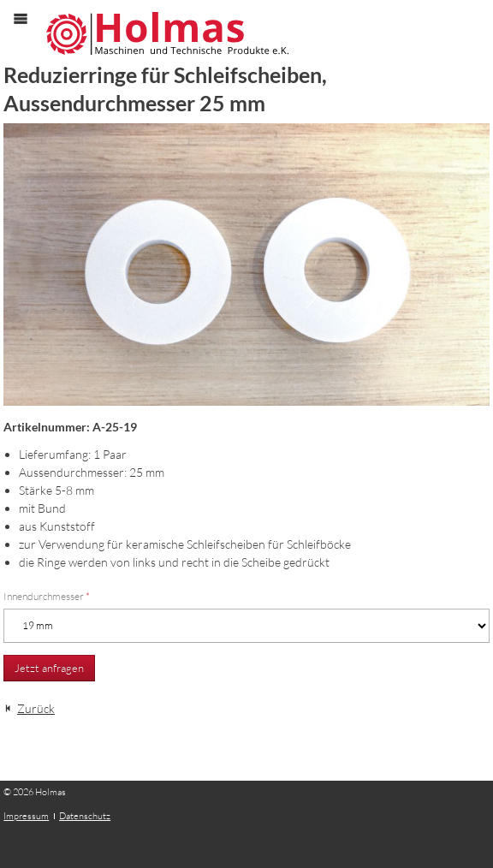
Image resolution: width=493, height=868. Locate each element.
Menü (29, 33)
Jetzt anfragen (49, 668)
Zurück (36, 708)
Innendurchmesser (47, 596)
